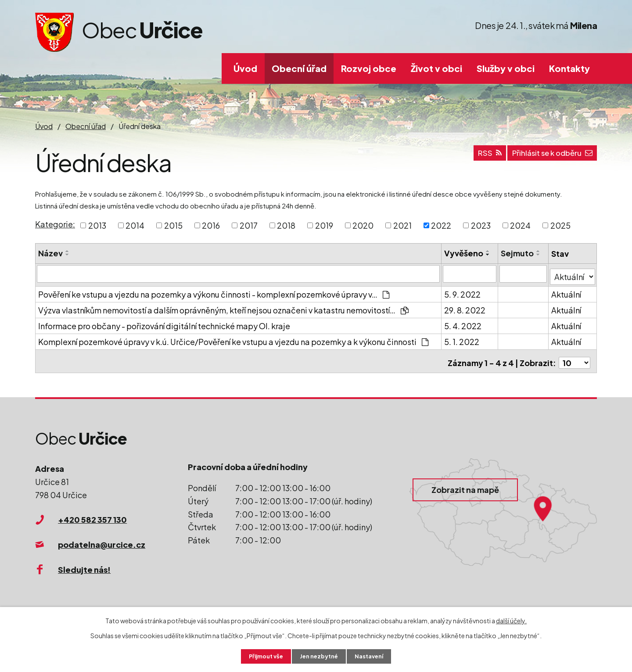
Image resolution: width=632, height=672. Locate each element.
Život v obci (436, 68)
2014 (135, 225)
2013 (97, 225)
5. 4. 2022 (463, 323)
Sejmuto (518, 253)
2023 (481, 225)
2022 (441, 225)
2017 (249, 225)
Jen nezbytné (320, 656)
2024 (520, 225)
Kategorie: (55, 224)
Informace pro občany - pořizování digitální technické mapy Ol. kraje (164, 323)
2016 (211, 225)
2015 (173, 225)
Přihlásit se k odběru (547, 156)
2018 (286, 225)
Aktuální (567, 291)
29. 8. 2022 (465, 307)
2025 (560, 225)
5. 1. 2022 (462, 339)
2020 (363, 225)
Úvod (245, 68)
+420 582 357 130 (92, 513)
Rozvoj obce (369, 68)
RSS (477, 156)
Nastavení (373, 656)
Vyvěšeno (464, 253)
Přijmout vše (262, 656)
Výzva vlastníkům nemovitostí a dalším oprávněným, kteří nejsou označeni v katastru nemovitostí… (223, 307)
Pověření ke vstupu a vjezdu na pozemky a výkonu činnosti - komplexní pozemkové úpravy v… (214, 291)
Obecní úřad (299, 68)
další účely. (511, 620)
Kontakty (569, 68)
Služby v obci (506, 68)
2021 (402, 225)
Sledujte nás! (84, 563)
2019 (324, 225)
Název (50, 253)
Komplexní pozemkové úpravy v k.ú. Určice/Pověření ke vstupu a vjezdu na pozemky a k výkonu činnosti (233, 339)
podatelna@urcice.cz (102, 538)
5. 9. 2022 (463, 291)
